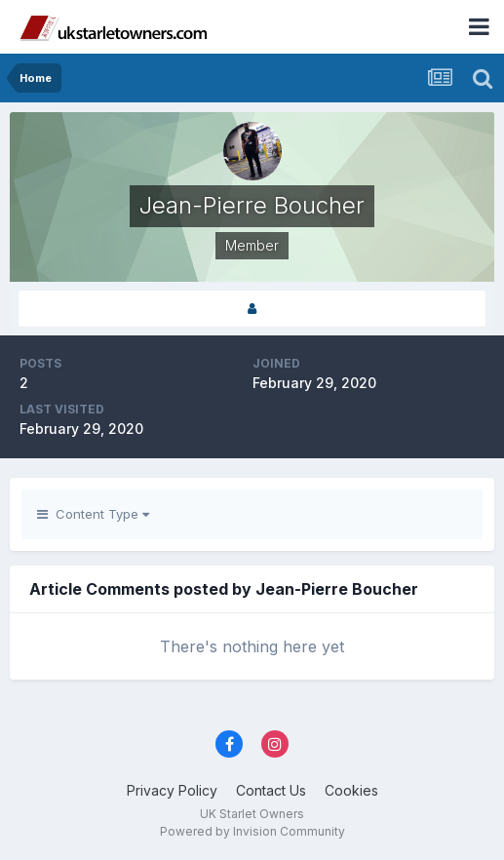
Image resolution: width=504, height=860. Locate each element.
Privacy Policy (172, 790)
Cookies (351, 790)
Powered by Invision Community (252, 831)
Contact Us (271, 790)
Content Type (93, 514)
